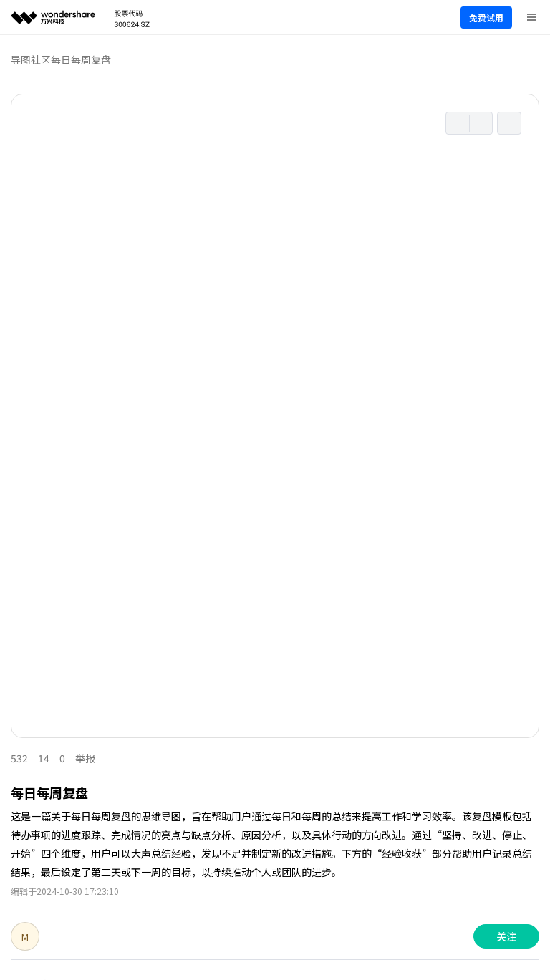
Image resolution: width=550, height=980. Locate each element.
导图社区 (31, 59)
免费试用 (486, 18)
